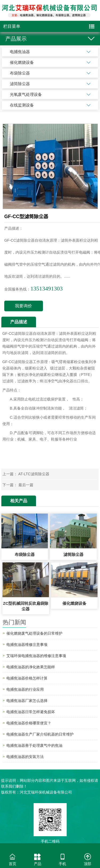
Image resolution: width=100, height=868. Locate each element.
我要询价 (23, 306)
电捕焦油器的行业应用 (25, 689)
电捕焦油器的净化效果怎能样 (31, 667)
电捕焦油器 (20, 52)
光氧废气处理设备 (26, 94)
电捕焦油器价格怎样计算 (27, 678)
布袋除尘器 (20, 73)
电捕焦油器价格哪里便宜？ (29, 723)
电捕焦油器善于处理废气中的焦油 (34, 745)
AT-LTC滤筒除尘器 (34, 474)
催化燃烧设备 (22, 62)
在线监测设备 (22, 105)
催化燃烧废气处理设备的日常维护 (34, 633)
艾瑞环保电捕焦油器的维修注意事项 (36, 656)
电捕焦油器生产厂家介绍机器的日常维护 (40, 734)
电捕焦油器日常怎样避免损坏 (31, 712)
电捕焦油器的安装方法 (25, 757)
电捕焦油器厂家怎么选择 (27, 701)
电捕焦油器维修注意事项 (27, 645)
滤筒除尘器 (20, 84)
